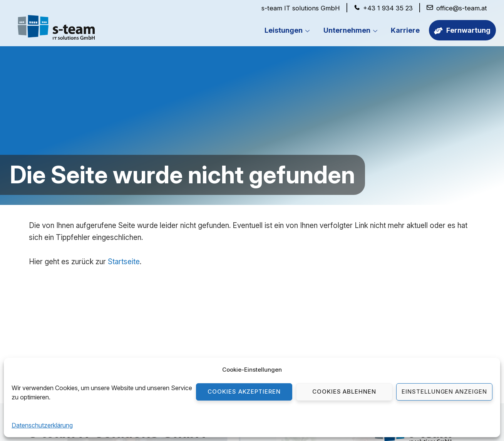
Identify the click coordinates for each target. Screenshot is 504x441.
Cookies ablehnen (344, 392)
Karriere (405, 30)
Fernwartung (462, 30)
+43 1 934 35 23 (387, 8)
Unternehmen (352, 31)
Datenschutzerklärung (42, 425)
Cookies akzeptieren (244, 392)
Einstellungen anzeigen (444, 392)
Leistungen (289, 31)
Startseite (124, 262)
